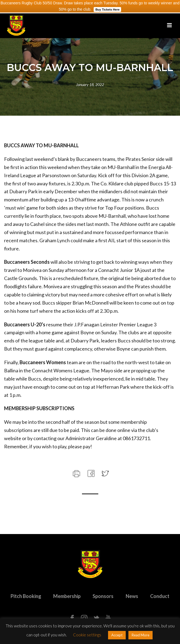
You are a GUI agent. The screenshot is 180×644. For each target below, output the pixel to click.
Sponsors (103, 596)
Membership (67, 596)
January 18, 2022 (90, 85)
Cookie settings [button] (87, 635)
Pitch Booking (26, 596)
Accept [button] (117, 635)
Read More (140, 635)
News (132, 596)
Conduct (160, 596)
